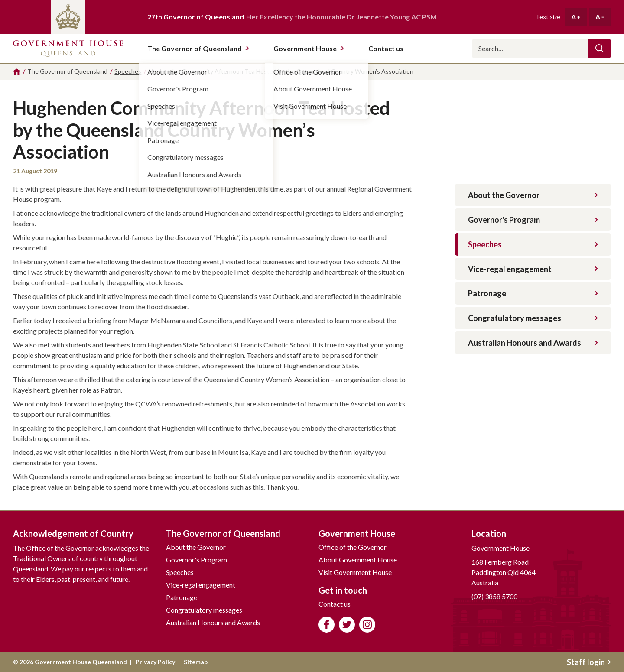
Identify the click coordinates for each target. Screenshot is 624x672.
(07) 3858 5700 (494, 596)
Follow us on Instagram (367, 625)
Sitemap (196, 662)
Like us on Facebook (327, 625)
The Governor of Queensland (198, 48)
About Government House (358, 560)
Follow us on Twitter (347, 625)
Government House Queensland (68, 49)
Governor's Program (533, 220)
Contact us (335, 604)
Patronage (533, 293)
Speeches (533, 244)
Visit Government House (355, 572)
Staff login (589, 662)
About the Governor (533, 195)
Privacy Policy (155, 662)
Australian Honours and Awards (533, 343)
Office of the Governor (353, 547)
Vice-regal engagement (533, 269)
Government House (309, 48)
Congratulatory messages (533, 318)
